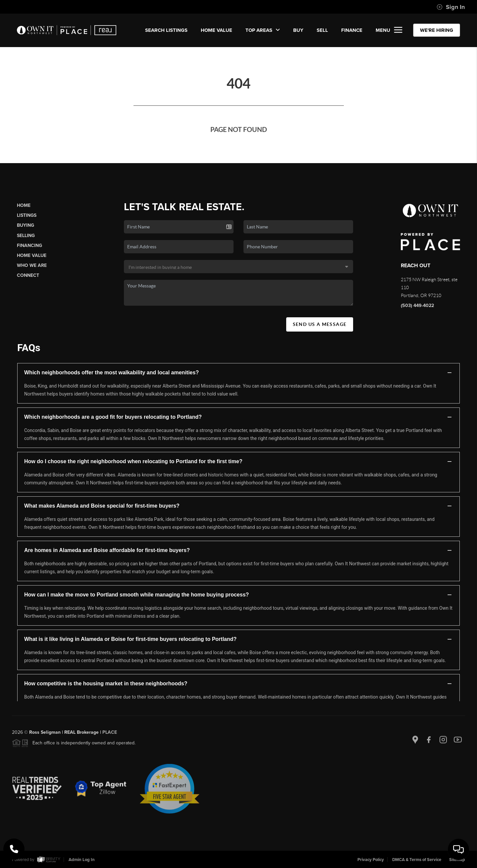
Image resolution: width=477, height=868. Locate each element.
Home (24, 205)
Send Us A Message (320, 324)
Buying (26, 225)
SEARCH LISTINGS (166, 30)
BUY (298, 30)
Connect (28, 275)
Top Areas (263, 30)
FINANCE (352, 30)
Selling (26, 236)
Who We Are (32, 265)
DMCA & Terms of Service (417, 860)
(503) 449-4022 (417, 306)
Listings (27, 215)
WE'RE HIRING (437, 30)
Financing (29, 246)
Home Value (216, 30)
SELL (322, 30)
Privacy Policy (371, 860)
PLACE (110, 735)
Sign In (451, 7)
